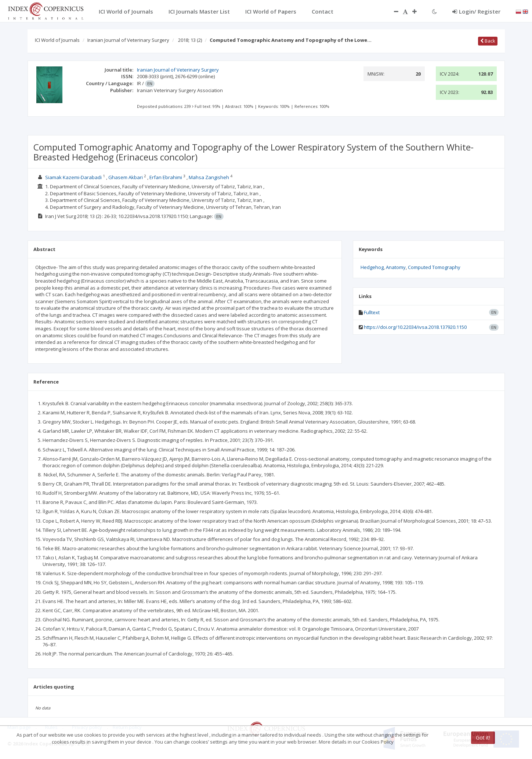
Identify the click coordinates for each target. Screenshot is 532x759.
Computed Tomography (434, 267)
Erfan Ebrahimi (166, 177)
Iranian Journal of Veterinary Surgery (128, 40)
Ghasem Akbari (126, 177)
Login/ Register (476, 11)
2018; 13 (190, 40)
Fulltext (372, 312)
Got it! (483, 738)
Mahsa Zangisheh (209, 177)
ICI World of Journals (57, 40)
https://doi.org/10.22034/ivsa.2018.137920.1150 (415, 327)
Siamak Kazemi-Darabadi (73, 177)
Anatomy (396, 267)
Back (488, 41)
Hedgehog (372, 267)
